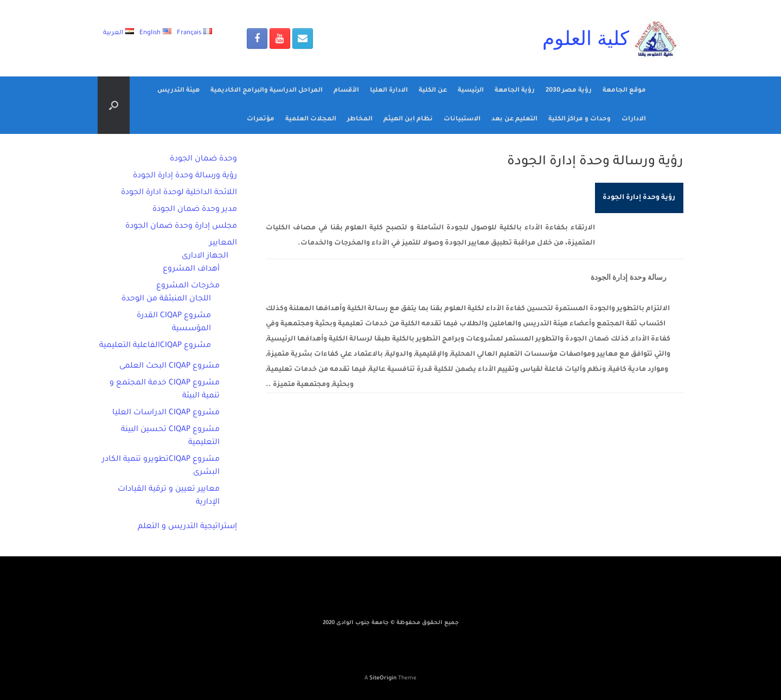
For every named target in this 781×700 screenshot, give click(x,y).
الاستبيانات (462, 120)
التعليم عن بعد (514, 120)
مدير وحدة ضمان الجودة (195, 210)
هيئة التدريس (178, 91)
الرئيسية (471, 91)
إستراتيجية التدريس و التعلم (187, 527)
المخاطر (360, 120)
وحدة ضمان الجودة (203, 159)
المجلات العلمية (311, 120)
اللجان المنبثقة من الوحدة (166, 299)
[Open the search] (114, 105)
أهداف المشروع (191, 269)
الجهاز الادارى (205, 256)
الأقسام (346, 91)
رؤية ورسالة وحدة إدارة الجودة (185, 176)
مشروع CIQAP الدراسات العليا (166, 413)
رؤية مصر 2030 (569, 91)
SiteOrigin (383, 679)
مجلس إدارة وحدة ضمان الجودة (181, 227)
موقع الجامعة (624, 91)
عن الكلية (433, 91)
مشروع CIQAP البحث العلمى (169, 367)
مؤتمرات (261, 120)
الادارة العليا (389, 91)
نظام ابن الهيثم (408, 120)
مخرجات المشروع (188, 286)
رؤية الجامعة (515, 91)
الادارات (634, 120)
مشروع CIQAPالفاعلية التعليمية (155, 346)
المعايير (223, 243)
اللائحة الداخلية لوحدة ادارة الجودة (179, 193)
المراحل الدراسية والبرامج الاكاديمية (267, 91)
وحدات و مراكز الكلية (580, 120)
